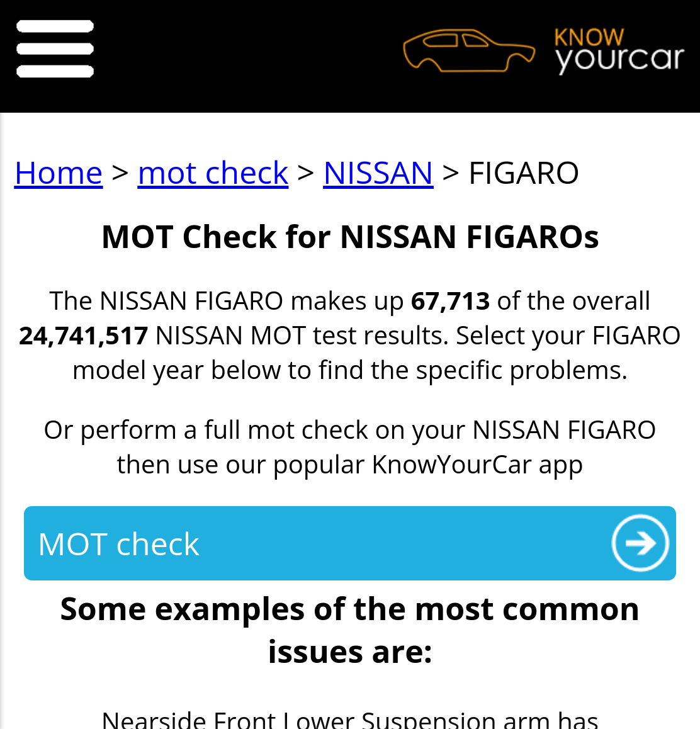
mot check (213, 172)
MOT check (119, 543)
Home (58, 172)
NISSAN (378, 172)
